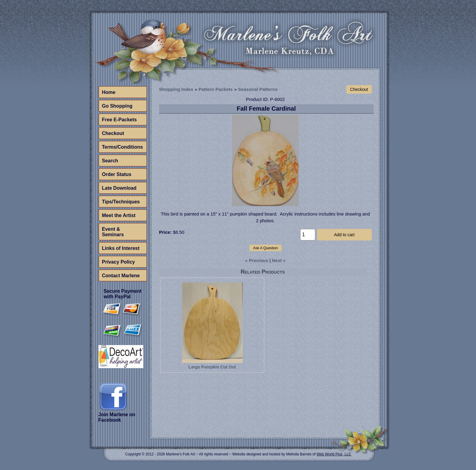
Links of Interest (121, 248)
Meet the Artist (119, 215)
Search (110, 161)
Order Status (117, 174)
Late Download (119, 188)
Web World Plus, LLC (334, 454)
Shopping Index (176, 89)
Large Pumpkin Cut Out (212, 367)
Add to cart (344, 235)
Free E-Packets (120, 120)
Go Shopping (117, 106)
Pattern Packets (216, 89)
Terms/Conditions (123, 147)
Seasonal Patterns (258, 89)
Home (109, 92)
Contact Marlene (121, 276)
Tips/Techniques (121, 202)
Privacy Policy (119, 262)
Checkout (113, 133)
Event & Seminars (113, 232)
